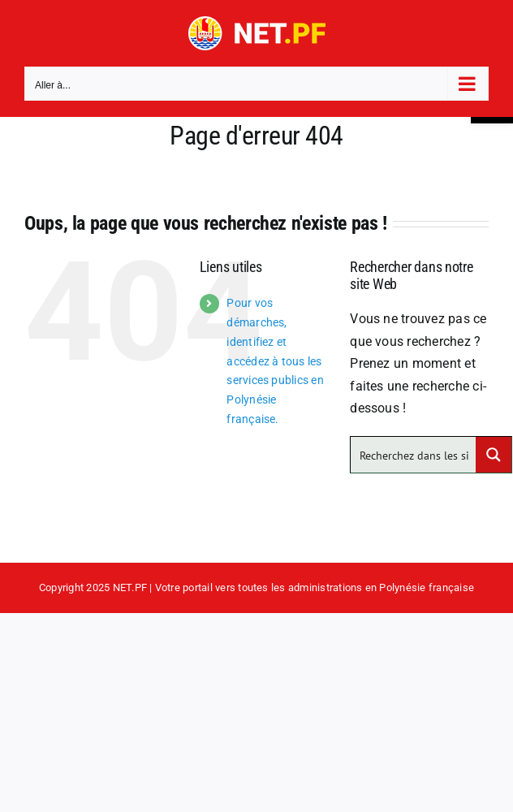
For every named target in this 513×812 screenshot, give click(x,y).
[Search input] (414, 455)
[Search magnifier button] (494, 455)
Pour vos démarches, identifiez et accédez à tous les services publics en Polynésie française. (275, 361)
